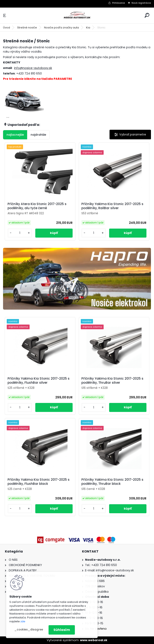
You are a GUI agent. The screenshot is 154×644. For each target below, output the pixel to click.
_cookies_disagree (29, 630)
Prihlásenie (119, 3)
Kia (88, 28)
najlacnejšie (15, 135)
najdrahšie (38, 135)
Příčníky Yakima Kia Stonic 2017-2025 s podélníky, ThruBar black (112, 482)
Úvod (7, 28)
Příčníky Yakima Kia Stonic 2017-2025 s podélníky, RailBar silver (112, 206)
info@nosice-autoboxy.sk (33, 68)
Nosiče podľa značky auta (61, 28)
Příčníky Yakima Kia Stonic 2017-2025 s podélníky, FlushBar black (39, 482)
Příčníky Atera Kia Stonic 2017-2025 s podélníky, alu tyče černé (37, 206)
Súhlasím (62, 630)
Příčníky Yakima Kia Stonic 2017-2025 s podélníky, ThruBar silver (112, 381)
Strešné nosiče (27, 28)
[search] (147, 15)
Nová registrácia (141, 3)
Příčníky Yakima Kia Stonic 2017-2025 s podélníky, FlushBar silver (39, 381)
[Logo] (77, 15)
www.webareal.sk (94, 640)
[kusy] (20, 233)
